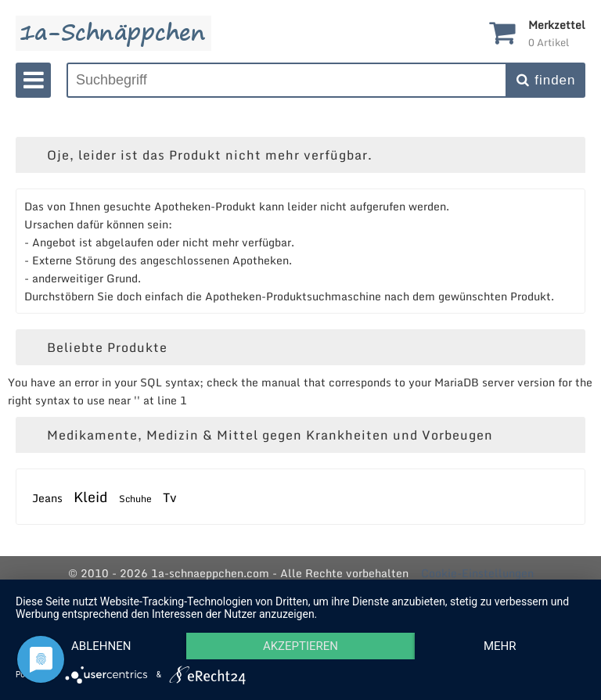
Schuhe (135, 499)
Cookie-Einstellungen (477, 573)
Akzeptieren (300, 646)
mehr (500, 646)
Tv (170, 497)
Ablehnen (101, 646)
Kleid (91, 497)
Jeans (47, 498)
